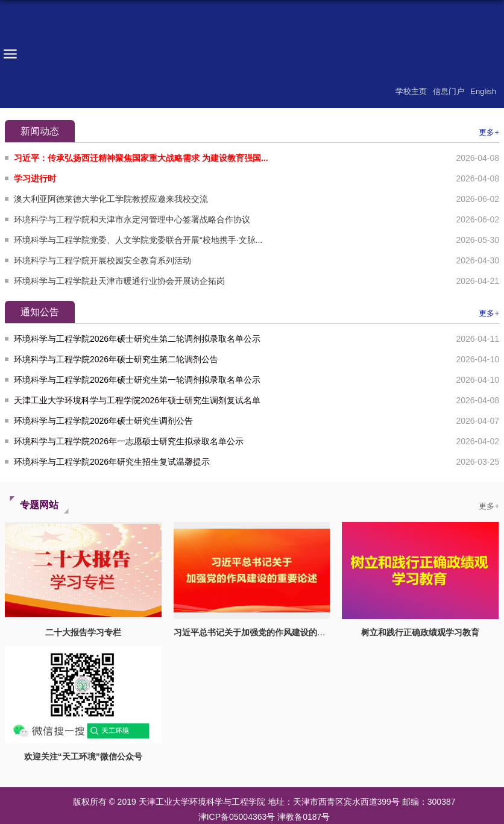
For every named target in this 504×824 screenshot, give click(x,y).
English (483, 91)
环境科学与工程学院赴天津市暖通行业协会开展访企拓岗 (119, 281)
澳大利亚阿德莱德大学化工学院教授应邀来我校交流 (111, 199)
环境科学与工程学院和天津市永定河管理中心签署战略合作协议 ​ (133, 219)
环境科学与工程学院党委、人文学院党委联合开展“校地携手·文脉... (138, 240)
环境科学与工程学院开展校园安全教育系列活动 (102, 260)
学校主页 (411, 91)
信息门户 (449, 91)
